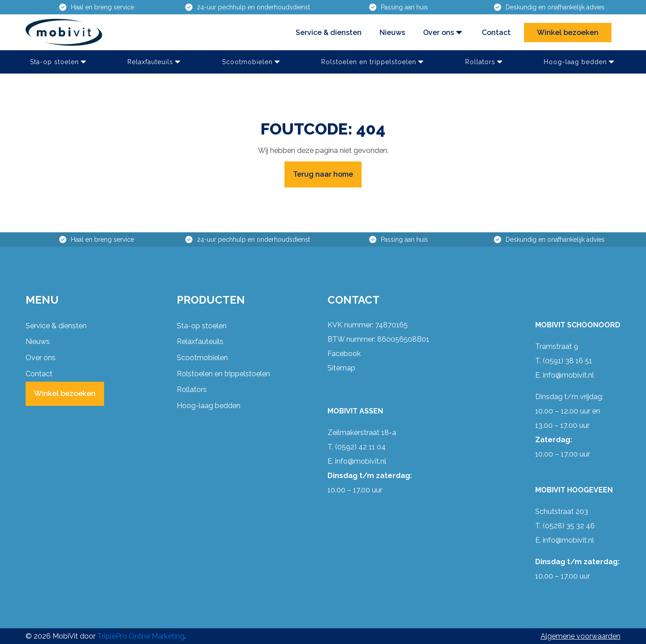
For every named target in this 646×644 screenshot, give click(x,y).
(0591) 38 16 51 (567, 361)
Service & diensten (329, 33)
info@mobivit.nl (361, 461)
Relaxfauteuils (155, 62)
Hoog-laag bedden (580, 62)
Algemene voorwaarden (581, 636)
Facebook (344, 354)
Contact (496, 33)
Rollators (485, 62)
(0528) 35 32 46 (569, 526)
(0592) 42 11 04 (360, 447)
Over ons (443, 32)
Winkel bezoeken (568, 33)
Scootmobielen (252, 62)
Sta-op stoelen (59, 62)
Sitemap (341, 368)
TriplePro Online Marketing (141, 636)
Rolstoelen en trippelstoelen (373, 62)
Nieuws (392, 33)
